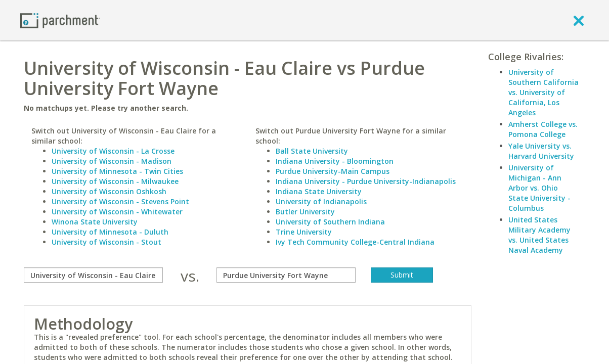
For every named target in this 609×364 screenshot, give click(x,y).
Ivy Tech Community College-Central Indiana (355, 242)
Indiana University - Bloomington (335, 161)
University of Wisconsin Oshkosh (109, 191)
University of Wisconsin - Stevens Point (120, 201)
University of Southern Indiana (330, 222)
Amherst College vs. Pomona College (543, 129)
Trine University (304, 232)
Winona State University (95, 222)
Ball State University (312, 151)
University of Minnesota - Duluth (110, 232)
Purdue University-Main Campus (333, 171)
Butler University (305, 212)
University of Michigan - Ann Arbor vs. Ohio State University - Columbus (539, 188)
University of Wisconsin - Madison (112, 161)
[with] (286, 275)
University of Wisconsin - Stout (106, 242)
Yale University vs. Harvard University (541, 151)
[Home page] (60, 20)
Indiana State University (319, 191)
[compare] (93, 275)
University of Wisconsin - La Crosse (113, 151)
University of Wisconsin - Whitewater (117, 212)
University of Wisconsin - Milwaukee (115, 181)
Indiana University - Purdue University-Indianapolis (366, 181)
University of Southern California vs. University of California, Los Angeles (543, 92)
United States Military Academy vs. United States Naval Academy (539, 235)
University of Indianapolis (321, 201)
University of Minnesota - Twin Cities (117, 171)
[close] (579, 20)
